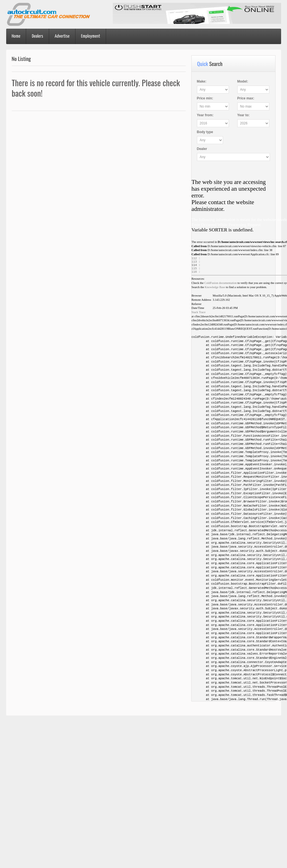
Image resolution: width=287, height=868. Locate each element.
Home (16, 36)
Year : (205, 115)
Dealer (202, 149)
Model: (243, 81)
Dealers (37, 36)
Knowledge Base (215, 290)
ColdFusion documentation (221, 286)
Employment (91, 36)
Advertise (62, 36)
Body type (205, 132)
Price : (205, 98)
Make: (202, 81)
